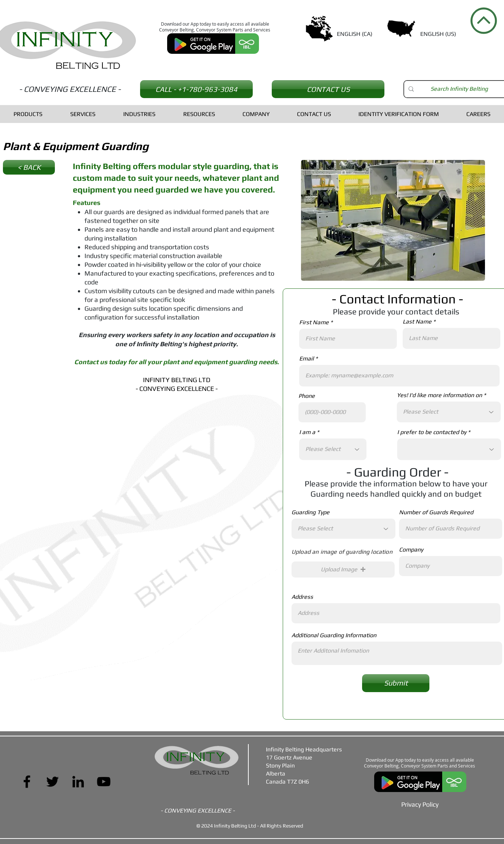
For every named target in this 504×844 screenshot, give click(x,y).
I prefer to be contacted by (432, 432)
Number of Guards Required (436, 512)
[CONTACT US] (328, 89)
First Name (314, 322)
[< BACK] (29, 167)
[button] (343, 569)
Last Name (417, 322)
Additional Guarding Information (334, 635)
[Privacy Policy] (420, 804)
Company (411, 550)
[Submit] (396, 683)
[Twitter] (52, 782)
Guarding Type (311, 512)
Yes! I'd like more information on (439, 395)
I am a (307, 432)
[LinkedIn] (78, 782)
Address (302, 597)
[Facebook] (27, 782)
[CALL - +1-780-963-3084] (196, 89)
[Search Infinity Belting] (459, 89)
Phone (307, 396)
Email (306, 359)
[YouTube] (104, 782)
